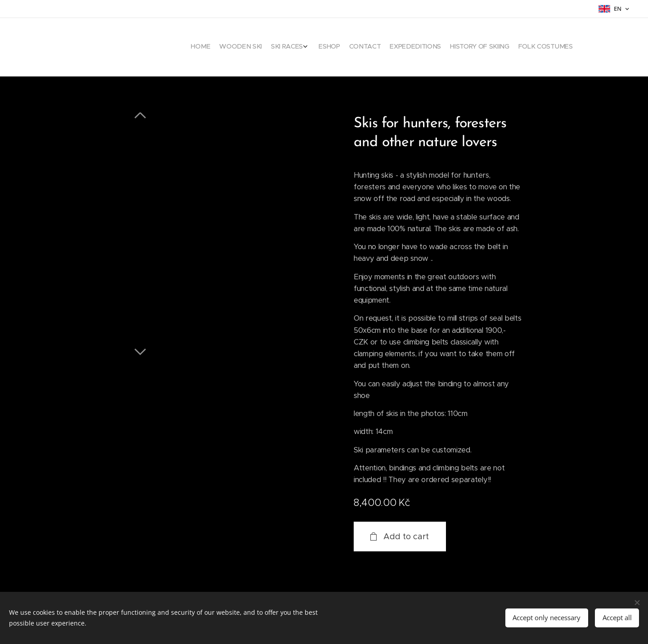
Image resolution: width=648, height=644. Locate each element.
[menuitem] (504, 47)
